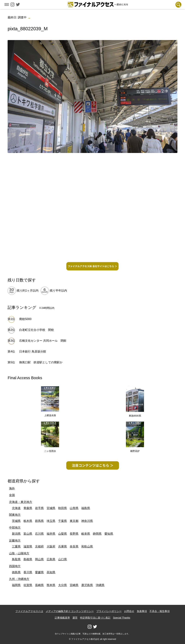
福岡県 (16, 585)
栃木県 (28, 521)
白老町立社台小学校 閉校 (36, 330)
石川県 (39, 534)
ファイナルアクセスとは (29, 611)
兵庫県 (63, 546)
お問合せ (129, 611)
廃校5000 (25, 319)
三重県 (16, 546)
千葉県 (63, 521)
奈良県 (74, 546)
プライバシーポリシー (109, 611)
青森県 (28, 508)
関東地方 (15, 515)
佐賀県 (28, 585)
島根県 (28, 559)
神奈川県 (87, 521)
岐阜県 (86, 534)
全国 (12, 495)
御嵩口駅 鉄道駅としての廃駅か (41, 362)
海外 (12, 488)
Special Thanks (121, 618)
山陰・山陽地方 (19, 553)
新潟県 (16, 534)
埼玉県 (51, 521)
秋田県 (63, 508)
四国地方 (15, 566)
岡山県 (39, 559)
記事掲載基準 (62, 618)
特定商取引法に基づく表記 (95, 618)
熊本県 (51, 585)
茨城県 (16, 521)
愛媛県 (39, 572)
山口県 (63, 559)
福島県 (86, 508)
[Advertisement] (93, 181)
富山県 (28, 534)
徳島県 (16, 572)
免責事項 (142, 611)
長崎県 (39, 585)
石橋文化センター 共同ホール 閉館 (43, 341)
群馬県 (39, 521)
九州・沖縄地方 (19, 579)
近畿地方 (15, 541)
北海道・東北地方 (21, 502)
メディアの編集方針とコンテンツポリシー (70, 611)
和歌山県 (87, 546)
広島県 (51, 559)
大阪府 (51, 546)
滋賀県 (28, 546)
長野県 (74, 534)
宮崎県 (74, 585)
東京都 (74, 521)
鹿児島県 (87, 585)
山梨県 (63, 534)
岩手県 (39, 508)
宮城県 (51, 508)
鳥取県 (16, 559)
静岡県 (97, 534)
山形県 (74, 508)
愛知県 (109, 534)
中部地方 (15, 528)
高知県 (51, 572)
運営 (75, 618)
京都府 (39, 546)
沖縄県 (100, 585)
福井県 (51, 534)
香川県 (28, 572)
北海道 (16, 508)
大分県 (63, 585)
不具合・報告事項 (160, 611)
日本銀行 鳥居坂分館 (33, 351)
